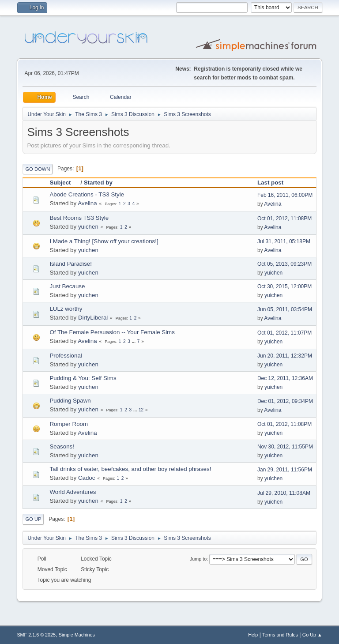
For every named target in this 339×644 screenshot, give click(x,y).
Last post (270, 183)
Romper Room (69, 424)
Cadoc (87, 478)
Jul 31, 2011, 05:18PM (284, 241)
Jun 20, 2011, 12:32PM (285, 356)
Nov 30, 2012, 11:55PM (285, 447)
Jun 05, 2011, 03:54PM (285, 309)
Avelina (87, 203)
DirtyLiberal (93, 318)
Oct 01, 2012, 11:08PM (284, 218)
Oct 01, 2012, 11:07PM (284, 333)
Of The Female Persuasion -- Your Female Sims (112, 332)
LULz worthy (66, 309)
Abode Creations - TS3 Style (87, 194)
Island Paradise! (71, 264)
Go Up (33, 519)
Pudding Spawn (70, 401)
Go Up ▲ (312, 635)
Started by (98, 183)
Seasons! (62, 446)
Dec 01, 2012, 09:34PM (285, 401)
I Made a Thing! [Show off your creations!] (104, 241)
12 (141, 410)
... (134, 341)
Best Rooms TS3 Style (79, 218)
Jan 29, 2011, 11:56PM (285, 470)
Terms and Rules (280, 635)
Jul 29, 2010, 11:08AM (284, 493)
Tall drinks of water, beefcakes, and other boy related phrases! (130, 469)
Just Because (67, 286)
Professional (66, 356)
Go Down (38, 169)
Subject (64, 183)
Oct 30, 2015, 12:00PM (284, 286)
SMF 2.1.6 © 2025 (36, 635)
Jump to (198, 559)
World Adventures (73, 492)
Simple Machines (77, 635)
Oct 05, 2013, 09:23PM (284, 264)
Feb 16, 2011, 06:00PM (285, 195)
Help (253, 635)
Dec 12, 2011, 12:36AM (285, 378)
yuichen (88, 227)
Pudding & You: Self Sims (83, 378)
